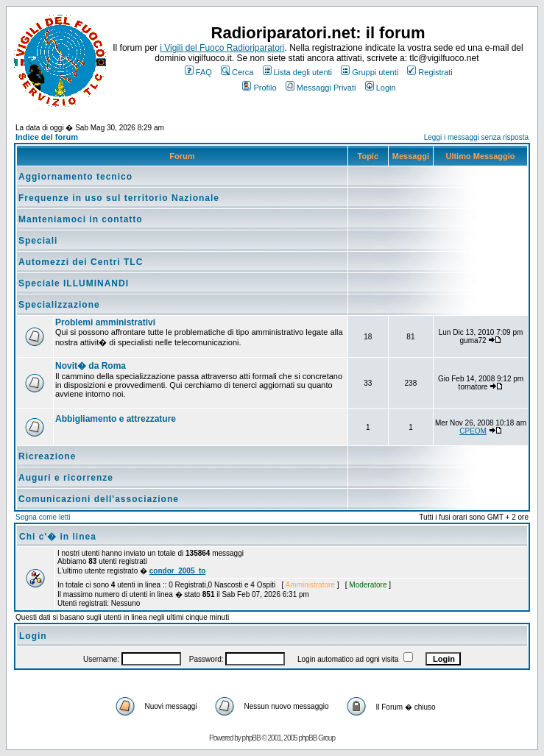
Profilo (259, 88)
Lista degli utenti (298, 72)
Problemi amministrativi (105, 322)
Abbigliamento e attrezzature (116, 419)
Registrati (430, 72)
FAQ (198, 72)
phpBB (251, 738)
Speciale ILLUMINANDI (74, 283)
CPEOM (473, 431)
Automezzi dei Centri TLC (81, 262)
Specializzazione (59, 305)
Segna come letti (43, 517)
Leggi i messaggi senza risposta (476, 137)
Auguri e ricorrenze (66, 478)
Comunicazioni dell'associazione (99, 499)
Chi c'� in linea (58, 537)
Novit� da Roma (91, 366)
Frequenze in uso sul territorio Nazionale (119, 198)
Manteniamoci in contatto (81, 219)
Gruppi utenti (370, 72)
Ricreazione (47, 456)
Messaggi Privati (321, 88)
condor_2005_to (178, 571)
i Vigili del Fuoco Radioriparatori (222, 48)
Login (381, 88)
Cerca (237, 72)
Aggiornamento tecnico (75, 177)
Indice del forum (47, 137)
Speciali (38, 241)
